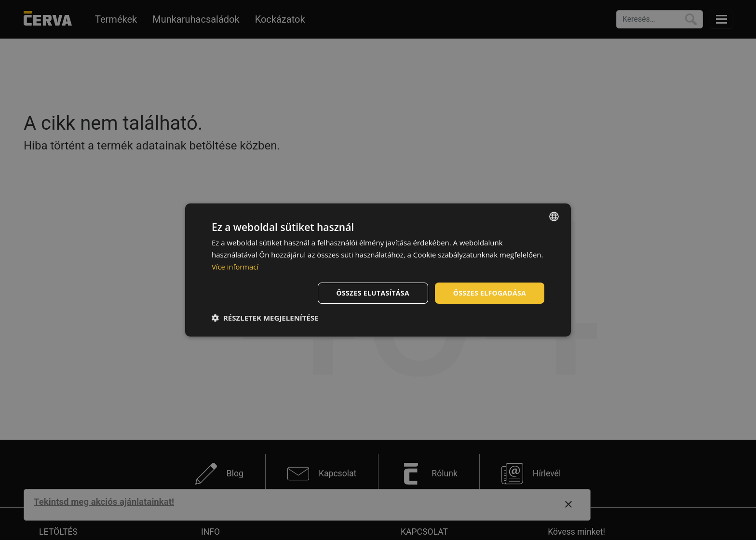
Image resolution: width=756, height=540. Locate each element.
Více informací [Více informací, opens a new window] (236, 267)
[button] (265, 318)
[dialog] (378, 270)
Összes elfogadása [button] (489, 292)
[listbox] (554, 216)
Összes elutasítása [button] (372, 292)
